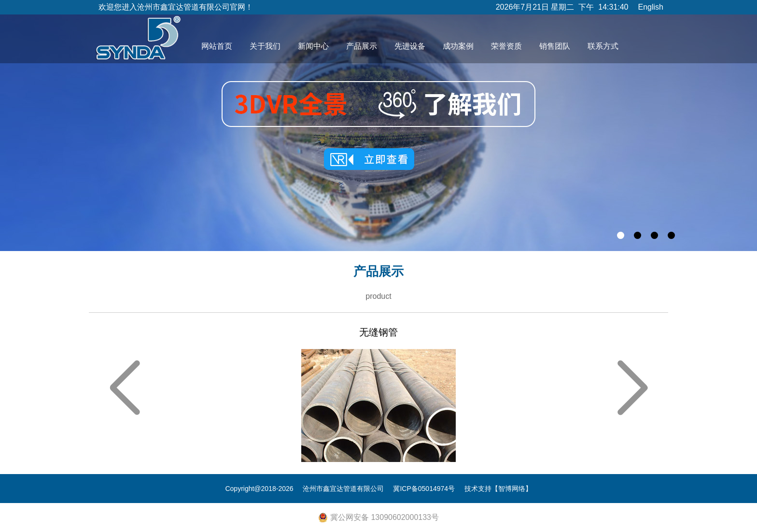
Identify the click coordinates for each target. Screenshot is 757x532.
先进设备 (410, 46)
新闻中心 (313, 46)
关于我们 (265, 46)
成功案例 (458, 46)
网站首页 (217, 46)
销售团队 (555, 46)
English (651, 7)
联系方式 (603, 46)
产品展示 (362, 46)
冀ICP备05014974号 (424, 489)
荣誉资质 (506, 46)
